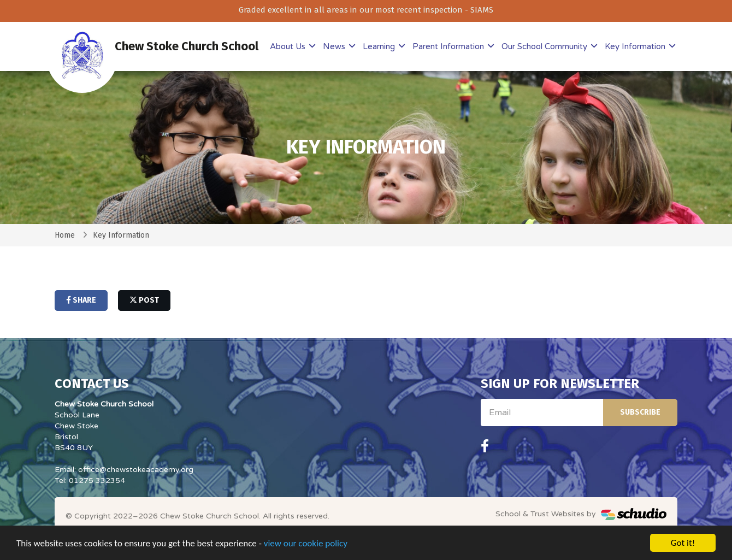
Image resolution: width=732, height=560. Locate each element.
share (81, 300)
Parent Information (449, 46)
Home (65, 235)
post (144, 300)
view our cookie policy (306, 544)
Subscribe (640, 412)
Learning (380, 46)
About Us (289, 46)
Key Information (636, 46)
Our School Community (545, 46)
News (335, 46)
